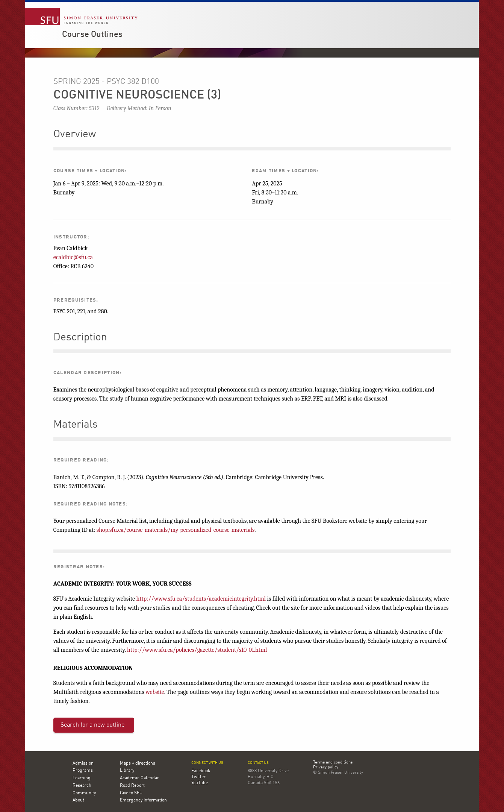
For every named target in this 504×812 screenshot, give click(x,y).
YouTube (200, 783)
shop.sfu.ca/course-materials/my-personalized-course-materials (176, 530)
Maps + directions (138, 763)
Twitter (198, 777)
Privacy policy (326, 768)
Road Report (132, 786)
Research (82, 786)
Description (80, 338)
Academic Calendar (139, 778)
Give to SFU (131, 793)
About (78, 800)
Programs (83, 771)
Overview (75, 135)
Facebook (201, 771)
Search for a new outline (92, 725)
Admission (83, 763)
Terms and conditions (333, 763)
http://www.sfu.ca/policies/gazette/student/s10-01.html (197, 650)
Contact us (258, 763)
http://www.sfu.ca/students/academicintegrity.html (201, 599)
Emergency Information (143, 800)
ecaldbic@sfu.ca (73, 257)
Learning (82, 778)
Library (127, 771)
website (155, 692)
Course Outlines (92, 35)
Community (84, 793)
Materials (76, 425)
